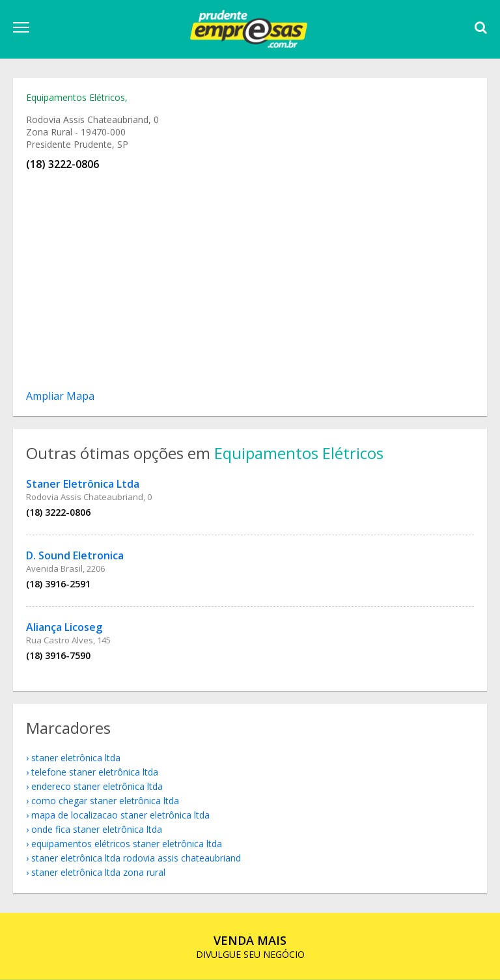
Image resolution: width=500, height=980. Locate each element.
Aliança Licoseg (64, 627)
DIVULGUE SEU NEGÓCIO (250, 946)
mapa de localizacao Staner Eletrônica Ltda (120, 815)
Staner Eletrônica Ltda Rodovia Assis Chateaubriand (136, 858)
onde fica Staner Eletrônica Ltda (97, 829)
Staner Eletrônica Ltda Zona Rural (98, 872)
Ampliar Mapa (60, 396)
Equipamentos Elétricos (76, 97)
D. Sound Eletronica (75, 555)
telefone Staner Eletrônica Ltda (95, 772)
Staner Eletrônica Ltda (83, 484)
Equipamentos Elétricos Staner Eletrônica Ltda (127, 844)
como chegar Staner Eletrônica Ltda (105, 801)
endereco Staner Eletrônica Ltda (97, 786)
